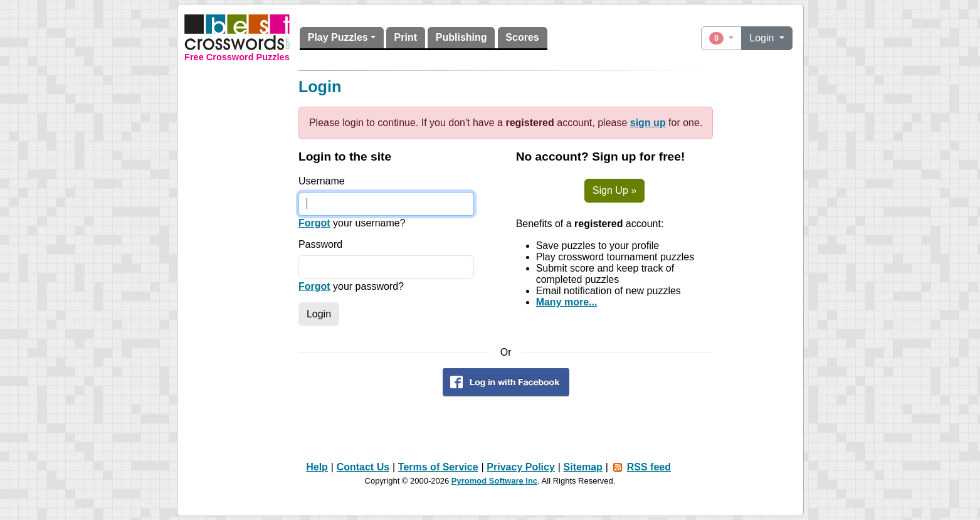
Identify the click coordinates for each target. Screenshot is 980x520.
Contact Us (363, 467)
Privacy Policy (521, 467)
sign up (648, 123)
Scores (522, 37)
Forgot (314, 223)
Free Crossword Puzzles (237, 57)
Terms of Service (438, 467)
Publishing (461, 37)
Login (763, 38)
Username (322, 181)
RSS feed (649, 467)
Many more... (567, 302)
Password (320, 244)
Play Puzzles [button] (338, 37)
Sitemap (583, 467)
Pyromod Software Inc (494, 481)
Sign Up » (614, 190)
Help (317, 467)
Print (406, 37)
